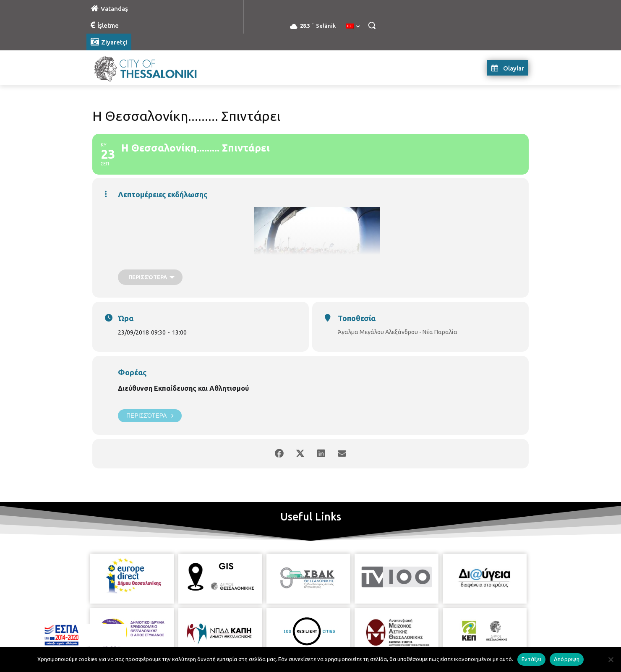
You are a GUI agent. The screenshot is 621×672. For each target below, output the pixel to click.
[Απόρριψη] (611, 659)
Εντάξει (531, 659)
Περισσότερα (150, 416)
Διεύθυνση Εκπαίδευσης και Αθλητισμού (183, 388)
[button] (372, 25)
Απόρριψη (567, 659)
